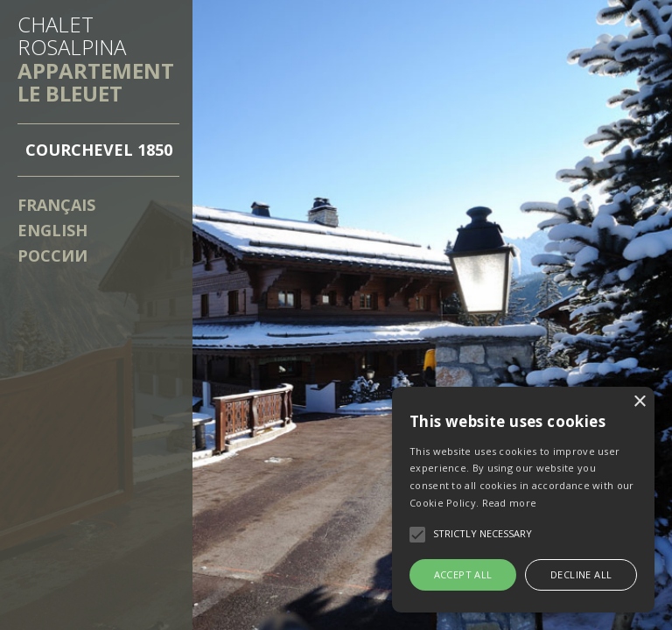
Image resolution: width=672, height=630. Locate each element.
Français (56, 205)
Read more (510, 503)
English (52, 230)
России (52, 255)
